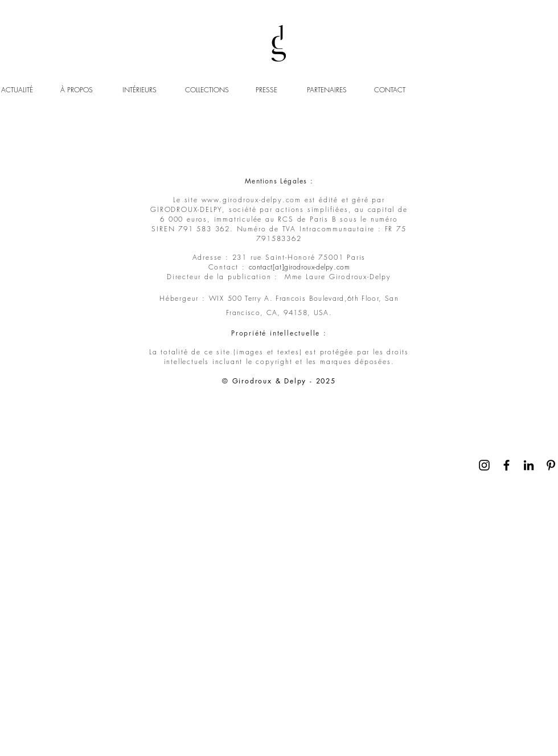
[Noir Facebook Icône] (506, 465)
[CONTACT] (391, 90)
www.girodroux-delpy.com (251, 200)
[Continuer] (548, 488)
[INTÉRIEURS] (151, 90)
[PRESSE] (268, 90)
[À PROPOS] (88, 90)
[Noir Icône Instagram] (484, 465)
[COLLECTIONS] (214, 90)
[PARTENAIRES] (327, 90)
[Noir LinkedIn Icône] (529, 465)
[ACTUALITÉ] (18, 90)
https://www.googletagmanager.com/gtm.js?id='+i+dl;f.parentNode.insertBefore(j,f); (66, 49)
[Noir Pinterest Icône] (551, 465)
